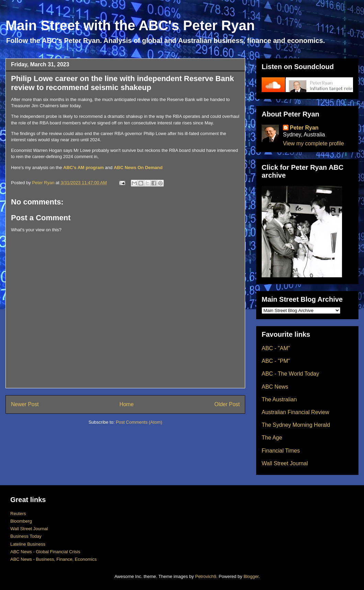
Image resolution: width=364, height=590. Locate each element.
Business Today (26, 536)
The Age (272, 438)
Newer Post (25, 404)
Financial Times (281, 451)
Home (127, 404)
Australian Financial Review (295, 412)
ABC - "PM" (276, 361)
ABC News (275, 387)
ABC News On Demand (138, 168)
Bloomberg (21, 521)
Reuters (18, 514)
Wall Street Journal (285, 463)
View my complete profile (314, 143)
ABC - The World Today (290, 374)
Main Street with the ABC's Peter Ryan (130, 25)
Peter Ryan (304, 128)
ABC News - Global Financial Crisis (45, 552)
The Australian (279, 399)
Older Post (227, 404)
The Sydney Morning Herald (296, 425)
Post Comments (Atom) (139, 422)
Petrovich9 (206, 576)
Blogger (251, 576)
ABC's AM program (83, 168)
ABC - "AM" (276, 348)
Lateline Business (28, 544)
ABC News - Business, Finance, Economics (53, 559)
